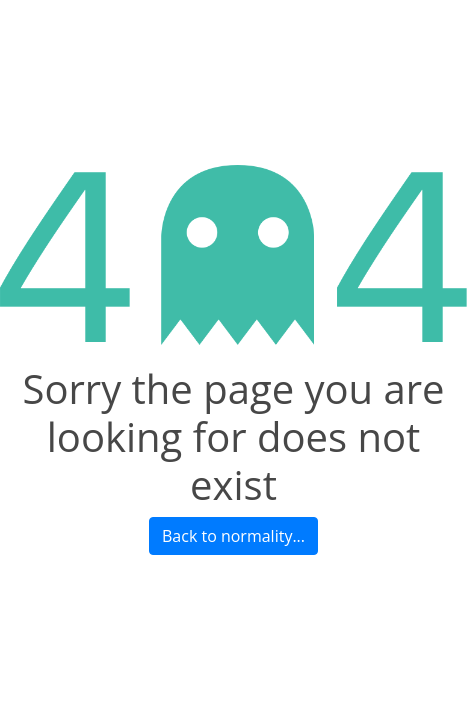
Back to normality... (233, 536)
